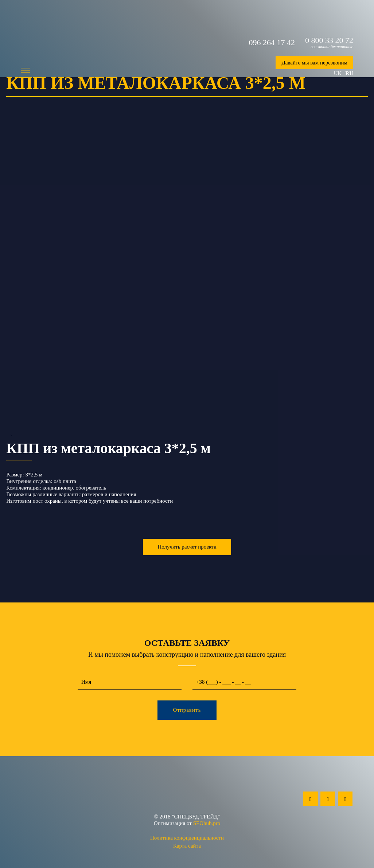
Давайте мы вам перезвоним (314, 63)
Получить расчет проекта (187, 547)
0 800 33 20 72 (329, 40)
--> (187, 281)
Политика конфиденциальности (187, 838)
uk (338, 73)
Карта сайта (187, 846)
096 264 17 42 (272, 43)
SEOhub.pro (207, 823)
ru (349, 73)
